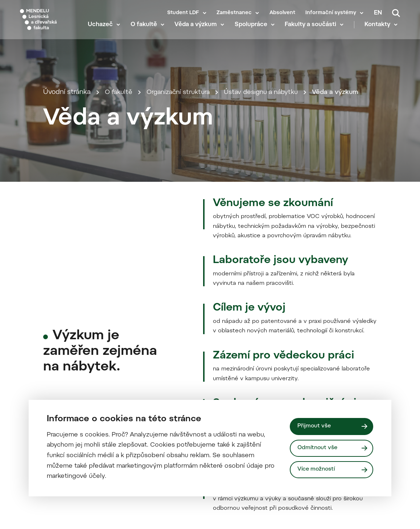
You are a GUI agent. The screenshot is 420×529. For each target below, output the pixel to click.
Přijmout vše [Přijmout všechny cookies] (315, 426)
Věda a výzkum (198, 33)
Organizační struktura (183, 163)
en (378, 13)
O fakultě (146, 33)
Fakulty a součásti (313, 33)
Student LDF (183, 13)
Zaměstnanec (234, 13)
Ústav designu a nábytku (271, 163)
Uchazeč (103, 33)
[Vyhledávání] (396, 13)
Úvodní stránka (67, 163)
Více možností (317, 470)
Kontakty (380, 33)
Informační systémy (331, 13)
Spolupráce (254, 33)
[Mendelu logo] (50, 23)
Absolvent (282, 13)
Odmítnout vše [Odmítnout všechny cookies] (318, 448)
